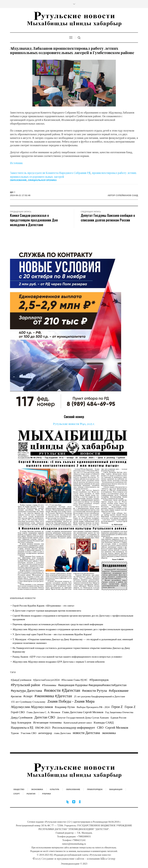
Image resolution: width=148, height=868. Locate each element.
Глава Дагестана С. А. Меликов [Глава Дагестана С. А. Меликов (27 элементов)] (43, 712)
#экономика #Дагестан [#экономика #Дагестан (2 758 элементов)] (53, 696)
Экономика (37, 789)
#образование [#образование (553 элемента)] (119, 691)
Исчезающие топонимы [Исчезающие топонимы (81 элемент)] (47, 723)
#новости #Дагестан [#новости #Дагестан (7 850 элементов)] (62, 690)
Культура (55, 789)
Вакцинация (116, 789)
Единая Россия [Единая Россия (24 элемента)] (118, 718)
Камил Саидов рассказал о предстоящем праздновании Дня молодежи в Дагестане (34, 220)
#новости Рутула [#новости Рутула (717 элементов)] (95, 691)
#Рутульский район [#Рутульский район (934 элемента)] (25, 685)
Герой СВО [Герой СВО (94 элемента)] (18, 712)
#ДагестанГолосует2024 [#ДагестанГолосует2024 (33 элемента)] (46, 680)
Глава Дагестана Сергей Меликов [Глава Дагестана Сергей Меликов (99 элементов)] (83, 712)
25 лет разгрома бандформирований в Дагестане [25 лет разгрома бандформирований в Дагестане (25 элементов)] (99, 696)
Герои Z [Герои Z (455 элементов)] (117, 707)
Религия (31, 794)
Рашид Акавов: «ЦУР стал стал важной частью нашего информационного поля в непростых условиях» (67, 657)
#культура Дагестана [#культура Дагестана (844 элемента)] (26, 691)
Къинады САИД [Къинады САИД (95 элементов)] (104, 723)
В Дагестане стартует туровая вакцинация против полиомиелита (47, 611)
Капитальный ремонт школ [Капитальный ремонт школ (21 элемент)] (78, 723)
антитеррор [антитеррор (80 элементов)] (45, 733)
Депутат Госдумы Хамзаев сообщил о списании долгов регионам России (108, 218)
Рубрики (47, 794)
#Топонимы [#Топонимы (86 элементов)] (49, 685)
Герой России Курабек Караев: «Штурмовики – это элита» (43, 606)
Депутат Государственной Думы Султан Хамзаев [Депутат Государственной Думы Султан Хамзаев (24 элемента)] (83, 718)
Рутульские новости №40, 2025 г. (74, 424)
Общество (19, 789)
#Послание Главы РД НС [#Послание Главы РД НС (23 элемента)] (74, 680)
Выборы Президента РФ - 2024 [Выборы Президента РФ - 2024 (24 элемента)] (93, 707)
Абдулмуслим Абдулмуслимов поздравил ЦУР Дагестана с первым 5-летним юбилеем (59, 662)
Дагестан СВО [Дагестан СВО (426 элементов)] (45, 717)
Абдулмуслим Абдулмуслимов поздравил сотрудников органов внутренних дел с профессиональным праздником (73, 629)
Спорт (17, 794)
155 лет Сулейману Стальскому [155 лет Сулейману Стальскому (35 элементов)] (28, 702)
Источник (16, 163)
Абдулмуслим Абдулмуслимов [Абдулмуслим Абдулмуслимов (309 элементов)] (32, 707)
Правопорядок (95, 789)
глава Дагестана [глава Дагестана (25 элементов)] (62, 733)
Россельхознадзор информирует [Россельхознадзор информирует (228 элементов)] (74, 728)
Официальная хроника (42, 180)
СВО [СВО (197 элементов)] (100, 728)
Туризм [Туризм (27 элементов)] (15, 733)
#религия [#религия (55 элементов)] (16, 696)
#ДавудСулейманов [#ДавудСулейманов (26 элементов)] (21, 680)
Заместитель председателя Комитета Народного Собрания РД (50, 173)
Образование (18, 180)
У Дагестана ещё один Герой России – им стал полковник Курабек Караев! (52, 634)
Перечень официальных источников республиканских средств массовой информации (58, 624)
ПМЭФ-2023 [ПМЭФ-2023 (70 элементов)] (43, 728)
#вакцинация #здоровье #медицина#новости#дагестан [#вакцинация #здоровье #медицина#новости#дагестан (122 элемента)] (92, 685)
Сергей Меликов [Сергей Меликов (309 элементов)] (117, 728)
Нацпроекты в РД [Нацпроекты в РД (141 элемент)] (22, 728)
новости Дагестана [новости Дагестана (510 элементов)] (86, 733)
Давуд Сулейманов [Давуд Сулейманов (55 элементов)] (22, 718)
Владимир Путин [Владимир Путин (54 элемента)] (65, 707)
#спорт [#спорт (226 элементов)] (28, 696)
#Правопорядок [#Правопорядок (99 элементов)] (99, 680)
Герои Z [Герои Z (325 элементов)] (130, 707)
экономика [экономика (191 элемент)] (109, 733)
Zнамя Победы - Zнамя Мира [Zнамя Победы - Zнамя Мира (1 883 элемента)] (71, 701)
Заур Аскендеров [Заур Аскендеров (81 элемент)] (21, 723)
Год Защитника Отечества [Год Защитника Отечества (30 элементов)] (119, 712)
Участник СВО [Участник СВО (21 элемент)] (29, 733)
